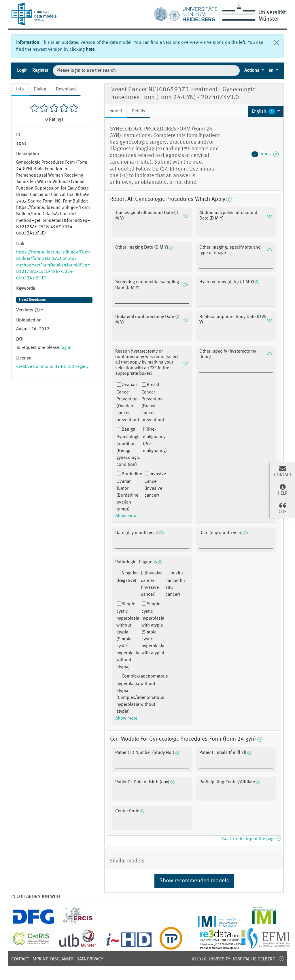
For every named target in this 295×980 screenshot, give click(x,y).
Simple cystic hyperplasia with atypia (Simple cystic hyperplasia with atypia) (153, 629)
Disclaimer (62, 959)
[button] (266, 111)
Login (22, 71)
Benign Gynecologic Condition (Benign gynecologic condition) (128, 447)
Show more (126, 516)
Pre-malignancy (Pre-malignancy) (155, 440)
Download (66, 89)
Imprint (39, 959)
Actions (252, 71)
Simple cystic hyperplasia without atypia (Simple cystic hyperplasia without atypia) (128, 635)
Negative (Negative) (127, 577)
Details (138, 111)
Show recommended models (194, 881)
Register (40, 71)
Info (20, 89)
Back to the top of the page (251, 839)
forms (265, 154)
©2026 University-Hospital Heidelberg (234, 959)
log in (66, 348)
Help (283, 489)
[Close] (277, 43)
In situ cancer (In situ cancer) (175, 584)
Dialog (40, 89)
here (90, 50)
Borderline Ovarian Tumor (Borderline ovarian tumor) (129, 492)
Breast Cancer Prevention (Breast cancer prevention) (153, 402)
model (116, 111)
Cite (283, 508)
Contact (20, 959)
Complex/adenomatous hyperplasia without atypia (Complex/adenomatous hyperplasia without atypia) (142, 694)
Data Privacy (90, 959)
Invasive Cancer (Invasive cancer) (155, 485)
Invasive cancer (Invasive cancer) (152, 584)
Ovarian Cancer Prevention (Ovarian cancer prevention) (128, 402)
